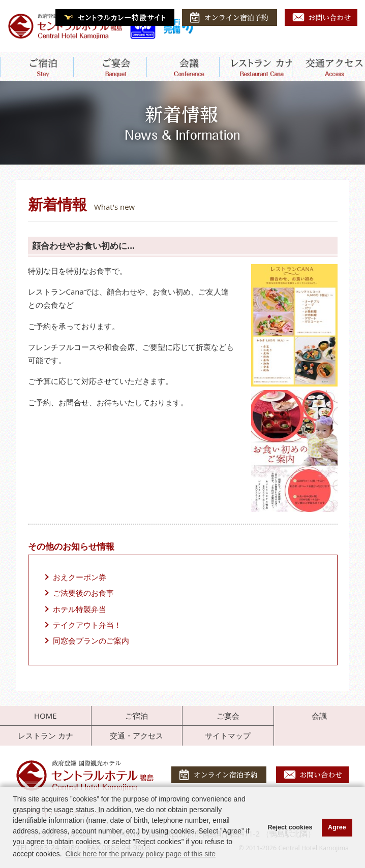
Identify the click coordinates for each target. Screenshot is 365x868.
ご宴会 (228, 716)
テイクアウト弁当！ (87, 625)
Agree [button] (337, 827)
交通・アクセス (136, 735)
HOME (45, 716)
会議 (319, 716)
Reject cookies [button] (290, 827)
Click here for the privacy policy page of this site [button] (140, 854)
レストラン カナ (45, 735)
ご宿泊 (136, 716)
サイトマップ (228, 735)
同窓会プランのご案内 (91, 640)
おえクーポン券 (80, 577)
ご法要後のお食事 (83, 593)
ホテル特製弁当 (80, 609)
